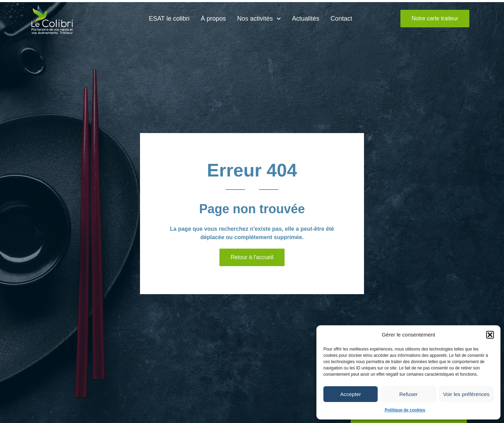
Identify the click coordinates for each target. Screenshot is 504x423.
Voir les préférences (466, 394)
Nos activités (259, 19)
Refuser (409, 394)
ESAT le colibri (169, 19)
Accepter (351, 394)
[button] (490, 335)
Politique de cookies (405, 410)
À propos (213, 19)
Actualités (306, 19)
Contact (341, 19)
